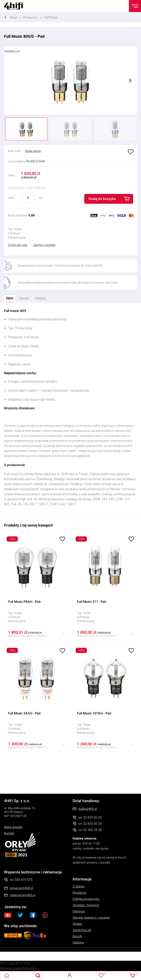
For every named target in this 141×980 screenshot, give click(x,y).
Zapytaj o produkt (44, 245)
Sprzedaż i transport (86, 905)
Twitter (20, 915)
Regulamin (80, 893)
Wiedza (77, 924)
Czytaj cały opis (18, 245)
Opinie (24, 298)
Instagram (45, 915)
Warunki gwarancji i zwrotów (91, 918)
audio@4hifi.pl (88, 809)
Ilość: (11, 198)
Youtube (8, 915)
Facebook (33, 915)
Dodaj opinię (33, 151)
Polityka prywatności (86, 899)
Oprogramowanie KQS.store (18, 968)
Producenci (31, 17)
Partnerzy (79, 911)
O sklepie (79, 886)
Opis (9, 297)
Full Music (51, 17)
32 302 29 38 (92, 830)
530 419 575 (23, 880)
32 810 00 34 (92, 824)
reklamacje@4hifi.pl (23, 895)
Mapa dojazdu (13, 827)
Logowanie (69, 975)
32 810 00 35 (92, 817)
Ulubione (130, 152)
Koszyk (77, 936)
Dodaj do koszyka (102, 199)
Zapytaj (39, 297)
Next (130, 80)
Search (38, 975)
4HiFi (16, 6)
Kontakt (9, 833)
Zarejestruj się (82, 930)
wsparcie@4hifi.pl (21, 888)
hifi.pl (13, 17)
